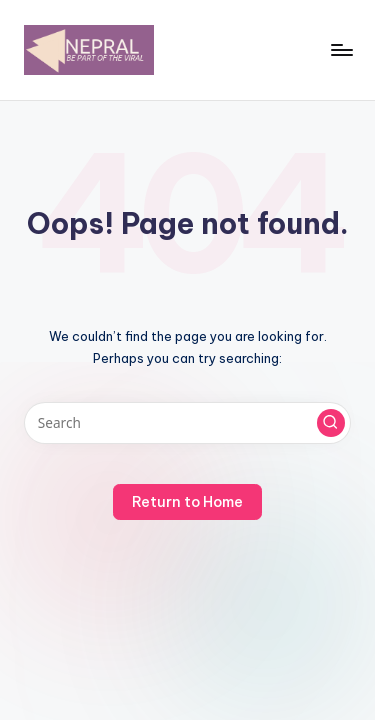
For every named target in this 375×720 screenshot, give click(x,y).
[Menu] (341, 49)
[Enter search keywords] (187, 423)
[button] (331, 423)
